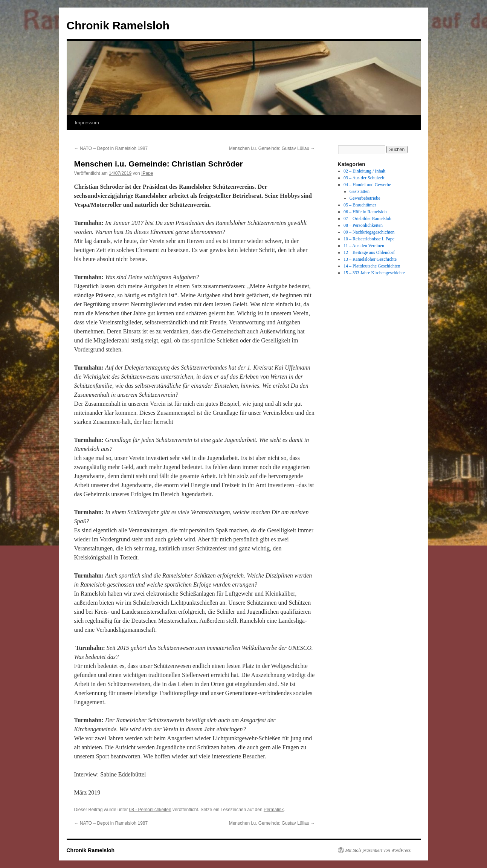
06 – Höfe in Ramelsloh (365, 212)
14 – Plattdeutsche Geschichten (372, 266)
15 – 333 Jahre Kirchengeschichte (374, 273)
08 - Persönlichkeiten (150, 810)
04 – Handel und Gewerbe (367, 185)
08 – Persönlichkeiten (363, 225)
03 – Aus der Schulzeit (364, 178)
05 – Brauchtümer (360, 205)
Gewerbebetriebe (365, 198)
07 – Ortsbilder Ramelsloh (367, 219)
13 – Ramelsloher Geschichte (370, 259)
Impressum (87, 123)
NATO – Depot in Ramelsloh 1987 (111, 148)
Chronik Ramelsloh (118, 25)
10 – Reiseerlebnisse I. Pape (369, 239)
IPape (147, 173)
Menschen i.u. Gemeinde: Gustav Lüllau (272, 148)
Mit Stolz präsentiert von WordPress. (379, 850)
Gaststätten (360, 191)
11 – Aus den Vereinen (364, 246)
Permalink (274, 810)
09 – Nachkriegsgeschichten (369, 232)
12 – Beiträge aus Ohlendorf (369, 252)
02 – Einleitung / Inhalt (364, 171)
